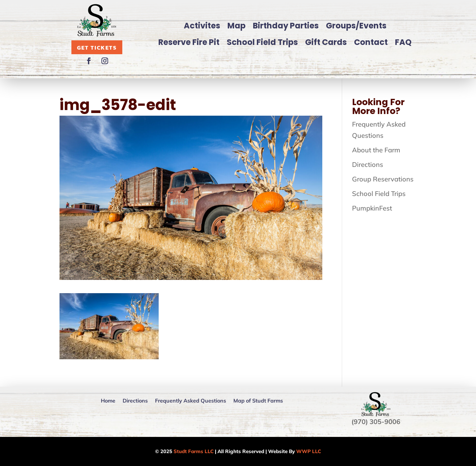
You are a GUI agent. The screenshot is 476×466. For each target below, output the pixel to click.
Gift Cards (326, 42)
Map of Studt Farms (258, 401)
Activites (202, 26)
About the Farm (376, 150)
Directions (368, 164)
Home (108, 401)
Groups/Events (356, 26)
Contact (371, 42)
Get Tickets (97, 48)
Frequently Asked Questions (191, 401)
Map (237, 26)
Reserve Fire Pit (189, 42)
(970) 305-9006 (376, 422)
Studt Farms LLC (194, 451)
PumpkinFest (372, 208)
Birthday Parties (286, 26)
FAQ (403, 42)
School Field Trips (262, 42)
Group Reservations (383, 179)
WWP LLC (309, 451)
